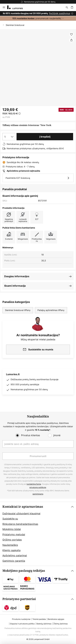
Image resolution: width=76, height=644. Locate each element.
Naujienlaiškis (10, 545)
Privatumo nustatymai (21, 619)
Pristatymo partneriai (19, 599)
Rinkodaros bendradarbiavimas (20, 524)
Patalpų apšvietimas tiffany (51, 310)
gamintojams (38, 494)
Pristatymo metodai (14, 534)
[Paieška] (67, 7)
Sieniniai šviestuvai (15, 25)
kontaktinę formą (34, 484)
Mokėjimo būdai (12, 529)
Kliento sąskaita (11, 550)
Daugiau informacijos (17, 276)
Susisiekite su (10, 519)
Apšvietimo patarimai (15, 555)
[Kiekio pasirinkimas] (9, 137)
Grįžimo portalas (12, 540)
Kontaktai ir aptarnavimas (23, 507)
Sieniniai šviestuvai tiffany (18, 310)
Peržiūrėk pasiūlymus (60, 13)
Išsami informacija (15, 286)
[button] (71, 34)
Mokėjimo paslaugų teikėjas (24, 571)
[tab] (38, 534)
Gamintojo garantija (14, 561)
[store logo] (17, 7)
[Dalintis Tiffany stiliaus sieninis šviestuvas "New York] (71, 40)
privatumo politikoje (38, 487)
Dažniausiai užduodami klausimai (21, 513)
